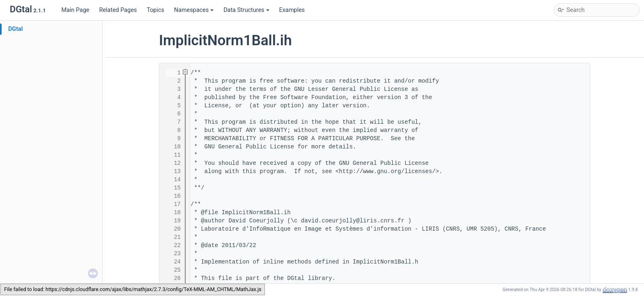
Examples (292, 10)
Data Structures (246, 10)
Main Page (75, 10)
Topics (155, 10)
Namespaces (194, 10)
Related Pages (118, 10)
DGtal (16, 29)
